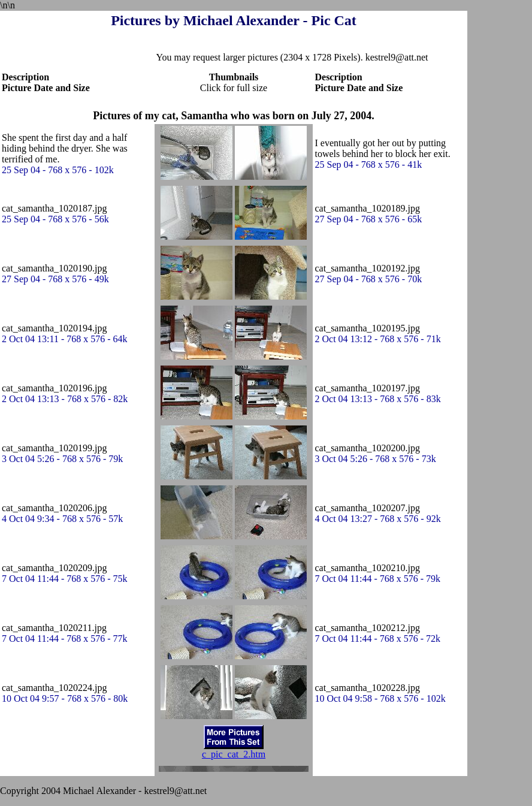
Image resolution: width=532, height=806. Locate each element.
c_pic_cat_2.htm (234, 754)
